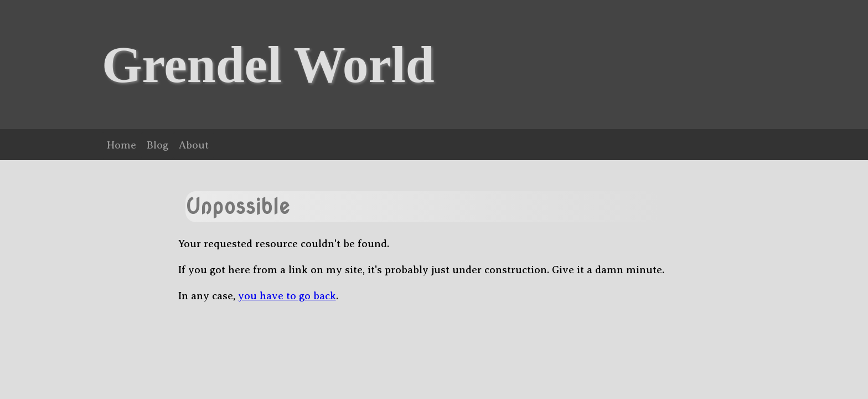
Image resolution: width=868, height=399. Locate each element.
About (194, 145)
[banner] (434, 65)
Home (122, 145)
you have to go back (287, 296)
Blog (157, 145)
